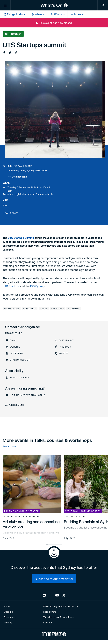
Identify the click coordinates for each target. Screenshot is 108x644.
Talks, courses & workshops (21, 517)
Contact (48, 623)
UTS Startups (11, 286)
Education (30, 309)
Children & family (75, 517)
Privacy (8, 623)
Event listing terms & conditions (61, 606)
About (7, 606)
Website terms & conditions (58, 617)
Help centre (50, 612)
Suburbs (8, 612)
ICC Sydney (37, 286)
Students (74, 309)
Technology (12, 309)
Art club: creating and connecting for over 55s (31, 524)
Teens (44, 309)
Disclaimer (10, 617)
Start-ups (58, 309)
